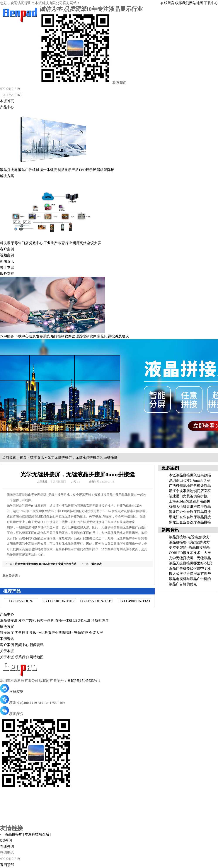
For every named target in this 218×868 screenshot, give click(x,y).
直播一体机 (64, 620)
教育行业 (65, 243)
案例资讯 (7, 639)
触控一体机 (45, 620)
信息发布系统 (39, 336)
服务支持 (7, 273)
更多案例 (170, 468)
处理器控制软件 (84, 336)
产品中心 (7, 107)
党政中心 (36, 243)
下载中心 (211, 3)
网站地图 (196, 3)
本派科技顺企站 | (38, 834)
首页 (23, 457)
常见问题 (104, 336)
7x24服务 (7, 336)
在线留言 (167, 3)
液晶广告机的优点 (183, 584)
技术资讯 (37, 457)
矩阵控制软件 (61, 336)
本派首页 (7, 101)
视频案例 (7, 255)
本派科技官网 (58, 482)
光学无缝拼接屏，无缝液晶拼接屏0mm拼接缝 (83, 457)
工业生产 (51, 243)
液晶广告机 (27, 170)
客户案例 (7, 249)
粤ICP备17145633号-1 (84, 681)
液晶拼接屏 (9, 170)
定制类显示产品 (66, 170)
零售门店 (22, 243)
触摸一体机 (45, 170)
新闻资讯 (7, 261)
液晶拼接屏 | (15, 834)
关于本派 (7, 267)
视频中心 (22, 645)
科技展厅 (7, 243)
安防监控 (81, 633)
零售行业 (22, 633)
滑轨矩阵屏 (106, 170)
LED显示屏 (88, 170)
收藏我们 (182, 3)
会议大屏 (94, 243)
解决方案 (7, 176)
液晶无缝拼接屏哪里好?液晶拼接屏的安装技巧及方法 (46, 564)
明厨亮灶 (80, 243)
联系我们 (22, 657)
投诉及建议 (120, 336)
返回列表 (97, 564)
